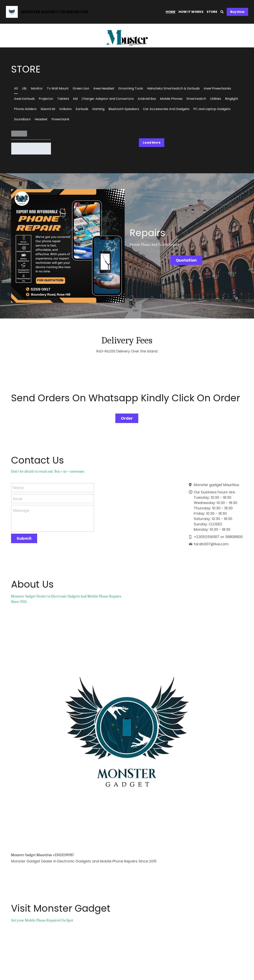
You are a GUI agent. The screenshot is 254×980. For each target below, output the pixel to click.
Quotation (187, 259)
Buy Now (237, 12)
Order (127, 411)
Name (18, 480)
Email (18, 491)
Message (21, 503)
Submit (24, 531)
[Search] (222, 12)
